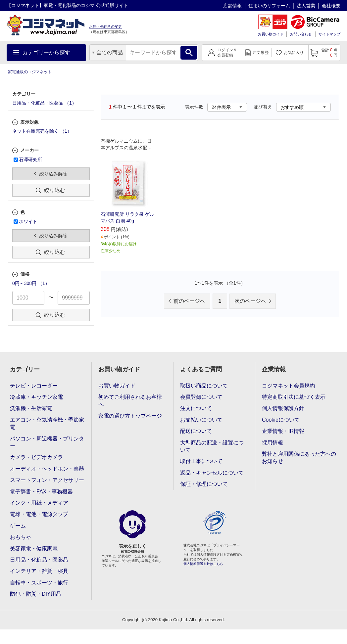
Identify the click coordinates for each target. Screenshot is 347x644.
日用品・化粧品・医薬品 (39, 560)
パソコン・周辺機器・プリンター (47, 442)
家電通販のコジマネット (30, 72)
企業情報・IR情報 (283, 431)
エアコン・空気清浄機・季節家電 (47, 423)
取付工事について (201, 461)
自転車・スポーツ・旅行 (39, 583)
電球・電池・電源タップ (39, 514)
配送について (196, 431)
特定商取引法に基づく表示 (294, 397)
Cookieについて (281, 420)
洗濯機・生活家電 (31, 408)
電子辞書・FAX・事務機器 (41, 492)
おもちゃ (21, 537)
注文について (196, 408)
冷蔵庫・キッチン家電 (36, 397)
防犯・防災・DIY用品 (36, 594)
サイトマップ (329, 34)
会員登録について (201, 397)
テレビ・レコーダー (34, 386)
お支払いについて (201, 420)
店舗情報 (232, 6)
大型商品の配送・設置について (212, 446)
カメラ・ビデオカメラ (36, 457)
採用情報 (273, 443)
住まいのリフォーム (269, 6)
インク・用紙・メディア (39, 503)
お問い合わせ (301, 34)
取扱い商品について (204, 386)
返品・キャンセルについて (212, 473)
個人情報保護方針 (283, 408)
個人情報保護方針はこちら (203, 564)
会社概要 (331, 6)
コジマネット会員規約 (288, 386)
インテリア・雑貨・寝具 (39, 571)
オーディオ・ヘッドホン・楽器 (47, 469)
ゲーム (18, 526)
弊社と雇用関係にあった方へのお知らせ (299, 458)
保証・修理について (204, 484)
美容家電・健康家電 (34, 549)
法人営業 (306, 6)
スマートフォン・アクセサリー (47, 480)
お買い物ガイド (271, 34)
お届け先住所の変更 (105, 26)
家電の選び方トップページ (130, 416)
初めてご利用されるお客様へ (130, 401)
